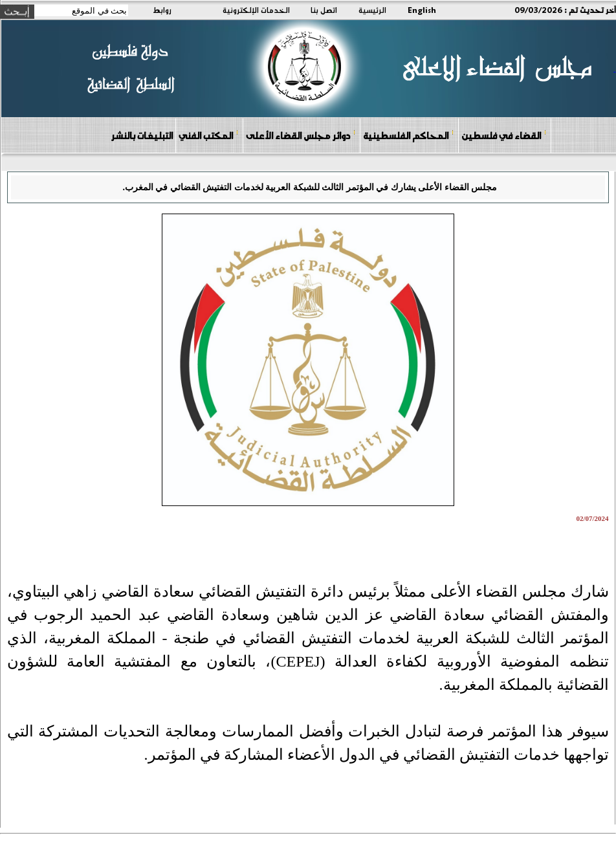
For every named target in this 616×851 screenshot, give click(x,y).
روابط (162, 10)
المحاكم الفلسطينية (409, 135)
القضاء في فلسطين (504, 135)
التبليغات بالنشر (142, 135)
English (422, 10)
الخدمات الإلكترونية (256, 10)
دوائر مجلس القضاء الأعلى (301, 135)
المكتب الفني (209, 135)
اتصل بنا (324, 10)
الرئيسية (372, 10)
